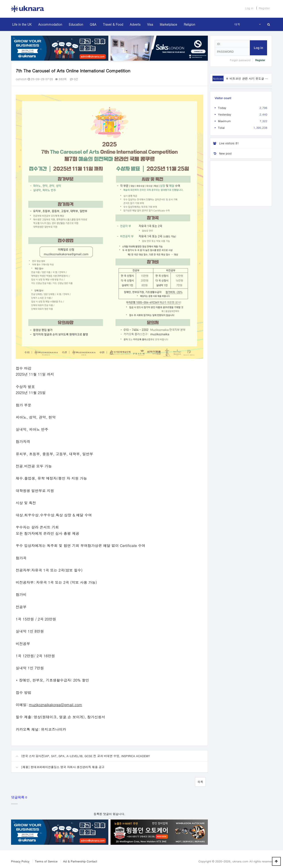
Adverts (135, 24)
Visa (150, 24)
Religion (189, 24)
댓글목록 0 (19, 793)
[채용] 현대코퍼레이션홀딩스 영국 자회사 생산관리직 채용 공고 (58, 761)
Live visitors (225, 143)
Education (76, 24)
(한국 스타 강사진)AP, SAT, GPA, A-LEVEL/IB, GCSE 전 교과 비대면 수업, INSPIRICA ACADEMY (81, 750)
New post (221, 153)
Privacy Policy (20, 857)
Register (264, 8)
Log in (249, 8)
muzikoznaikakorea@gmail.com (56, 701)
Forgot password (240, 60)
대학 (237, 24)
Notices (218, 78)
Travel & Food (113, 24)
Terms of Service (46, 857)
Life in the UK (22, 24)
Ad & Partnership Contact (80, 857)
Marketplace (168, 24)
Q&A (93, 24)
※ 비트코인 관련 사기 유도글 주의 (248, 78)
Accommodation (50, 24)
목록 (200, 778)
